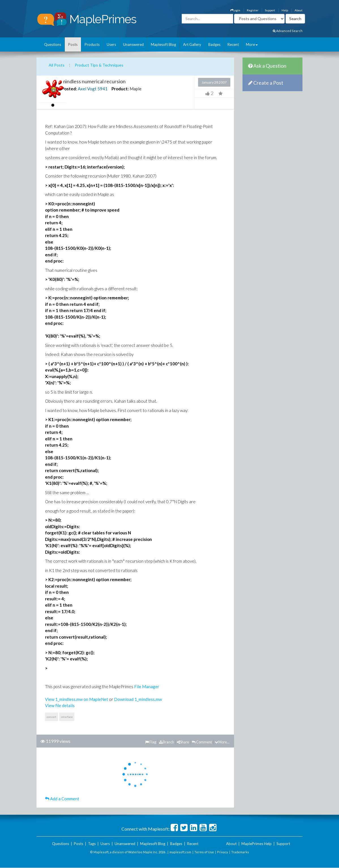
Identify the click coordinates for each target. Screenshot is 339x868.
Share (183, 742)
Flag (151, 742)
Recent (233, 44)
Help (285, 10)
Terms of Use (204, 852)
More (252, 44)
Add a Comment (62, 799)
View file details (60, 705)
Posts (73, 44)
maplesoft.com (180, 852)
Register (253, 10)
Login (235, 10)
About (299, 10)
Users (111, 44)
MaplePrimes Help (257, 844)
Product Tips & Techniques (99, 65)
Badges (214, 44)
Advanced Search (288, 31)
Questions (53, 44)
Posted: (69, 89)
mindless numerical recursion (94, 81)
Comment (202, 742)
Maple (136, 89)
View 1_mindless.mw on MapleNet (77, 699)
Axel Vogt (87, 89)
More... (222, 742)
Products (92, 44)
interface (67, 717)
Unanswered (133, 44)
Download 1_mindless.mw (138, 699)
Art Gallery (192, 44)
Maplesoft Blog (163, 44)
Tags (92, 844)
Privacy (223, 852)
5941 (102, 89)
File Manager (147, 686)
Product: (120, 89)
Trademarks (240, 852)
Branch (167, 742)
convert (52, 717)
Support (270, 10)
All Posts (57, 65)
